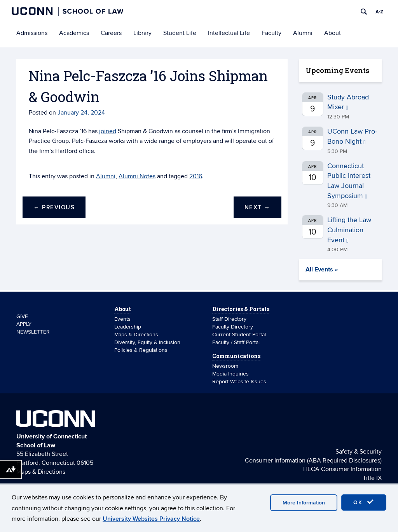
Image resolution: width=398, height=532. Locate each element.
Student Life (180, 33)
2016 (196, 176)
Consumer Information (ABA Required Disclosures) (313, 461)
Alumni (303, 33)
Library (142, 33)
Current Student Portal (239, 335)
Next (257, 208)
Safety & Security (359, 452)
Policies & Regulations (141, 350)
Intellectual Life (229, 33)
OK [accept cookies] (364, 502)
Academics (74, 33)
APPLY (24, 324)
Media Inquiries (230, 374)
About (333, 33)
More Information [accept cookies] (304, 503)
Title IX (372, 478)
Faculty (271, 33)
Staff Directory (229, 319)
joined (108, 131)
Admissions (32, 33)
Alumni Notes (137, 176)
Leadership (128, 327)
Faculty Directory (233, 327)
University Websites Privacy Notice (151, 519)
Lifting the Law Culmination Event (349, 230)
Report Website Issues (239, 382)
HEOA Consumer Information (342, 469)
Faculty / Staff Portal (236, 342)
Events (122, 319)
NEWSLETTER (33, 332)
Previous (54, 208)
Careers (111, 33)
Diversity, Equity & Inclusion (147, 342)
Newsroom (226, 366)
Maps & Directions (136, 335)
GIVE (22, 316)
